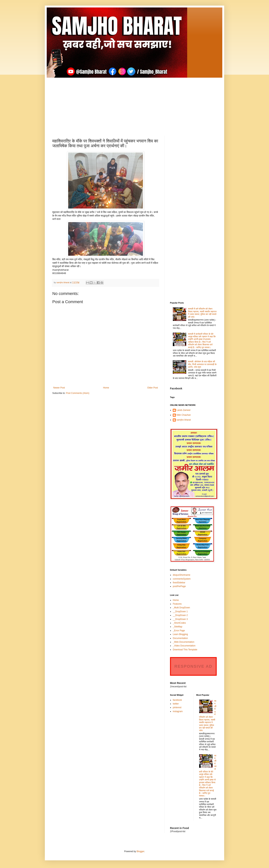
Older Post (153, 388)
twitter (176, 704)
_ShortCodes (179, 623)
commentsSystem (182, 579)
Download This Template (185, 650)
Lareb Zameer (184, 410)
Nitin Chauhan (184, 415)
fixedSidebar (179, 583)
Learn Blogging (180, 634)
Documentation (180, 638)
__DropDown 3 (180, 619)
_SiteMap (178, 627)
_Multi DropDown (181, 608)
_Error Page (179, 631)
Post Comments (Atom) (78, 393)
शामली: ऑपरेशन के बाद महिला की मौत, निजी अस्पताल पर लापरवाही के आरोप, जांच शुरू (202, 364)
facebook (177, 700)
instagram (178, 711)
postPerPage (179, 586)
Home (106, 388)
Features (177, 604)
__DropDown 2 (180, 615)
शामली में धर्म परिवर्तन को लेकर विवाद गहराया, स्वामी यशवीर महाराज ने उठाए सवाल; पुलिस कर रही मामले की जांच (202, 313)
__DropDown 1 (180, 612)
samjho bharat (184, 420)
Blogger (140, 851)
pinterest (177, 707)
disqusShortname (181, 575)
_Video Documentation (184, 646)
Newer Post (59, 388)
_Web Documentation (184, 642)
